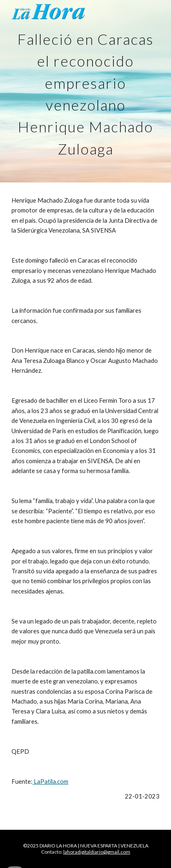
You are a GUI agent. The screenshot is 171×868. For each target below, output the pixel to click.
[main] (85, 91)
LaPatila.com (50, 781)
